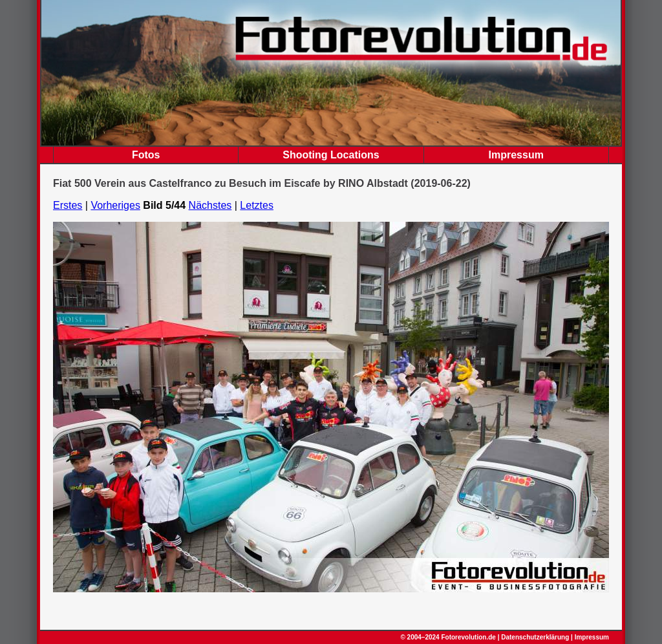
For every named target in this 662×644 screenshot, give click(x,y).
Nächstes (210, 205)
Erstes (68, 205)
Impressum (516, 155)
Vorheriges (115, 205)
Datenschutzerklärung (535, 637)
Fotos (146, 155)
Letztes (257, 205)
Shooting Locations (331, 155)
